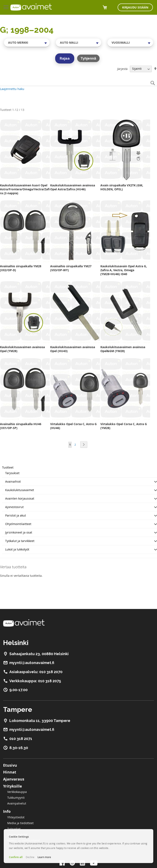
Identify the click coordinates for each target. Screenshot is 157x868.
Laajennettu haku (12, 89)
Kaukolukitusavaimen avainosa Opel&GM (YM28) (123, 349)
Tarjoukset (12, 473)
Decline (30, 857)
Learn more (44, 857)
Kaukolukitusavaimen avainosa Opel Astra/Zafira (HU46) (73, 187)
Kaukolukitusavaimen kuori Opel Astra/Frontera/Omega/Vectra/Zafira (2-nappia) (25, 189)
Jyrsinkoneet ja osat (19, 532)
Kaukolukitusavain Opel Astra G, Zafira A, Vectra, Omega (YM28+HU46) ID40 (124, 270)
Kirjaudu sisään (135, 7)
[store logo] (31, 7)
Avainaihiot (13, 481)
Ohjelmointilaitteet (18, 524)
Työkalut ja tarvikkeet (20, 541)
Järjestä (122, 69)
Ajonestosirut (14, 507)
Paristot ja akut (16, 515)
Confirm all (16, 857)
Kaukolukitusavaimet (20, 490)
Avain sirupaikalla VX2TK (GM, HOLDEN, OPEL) (122, 187)
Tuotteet (8, 467)
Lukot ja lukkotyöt (17, 549)
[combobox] (27, 43)
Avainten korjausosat (20, 498)
